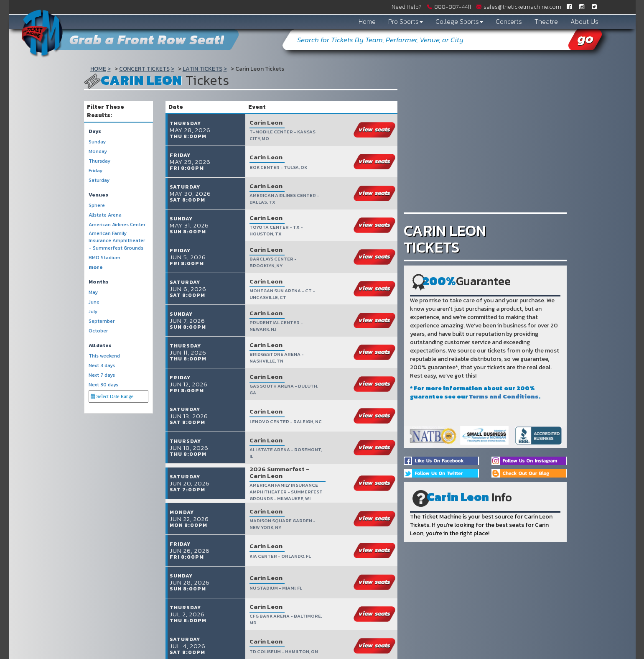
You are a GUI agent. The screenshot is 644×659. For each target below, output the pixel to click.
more (96, 267)
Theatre (546, 21)
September (102, 321)
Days (95, 132)
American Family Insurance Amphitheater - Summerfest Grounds (117, 241)
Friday (95, 171)
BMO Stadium (104, 258)
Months (99, 282)
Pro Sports (406, 21)
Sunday (97, 142)
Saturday (99, 180)
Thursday (99, 161)
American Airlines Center (117, 225)
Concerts (509, 21)
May (93, 292)
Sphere (97, 206)
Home (367, 21)
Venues (98, 195)
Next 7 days (102, 375)
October (98, 331)
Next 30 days (103, 385)
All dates (100, 346)
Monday (98, 152)
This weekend (104, 356)
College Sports (459, 21)
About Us (584, 21)
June (94, 302)
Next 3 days (102, 366)
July (93, 312)
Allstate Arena (105, 215)
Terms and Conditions (504, 397)
